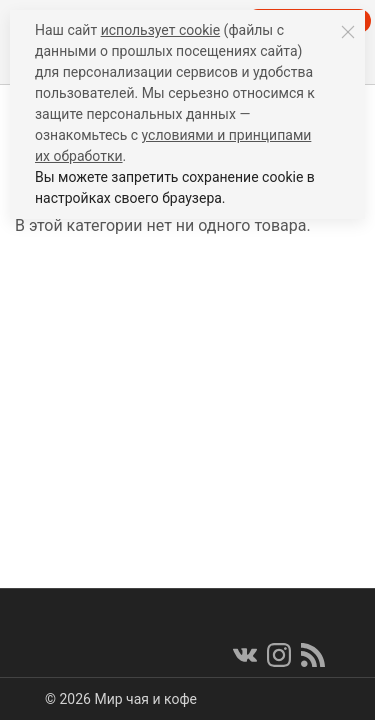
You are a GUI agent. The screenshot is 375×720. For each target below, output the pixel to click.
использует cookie (160, 30)
